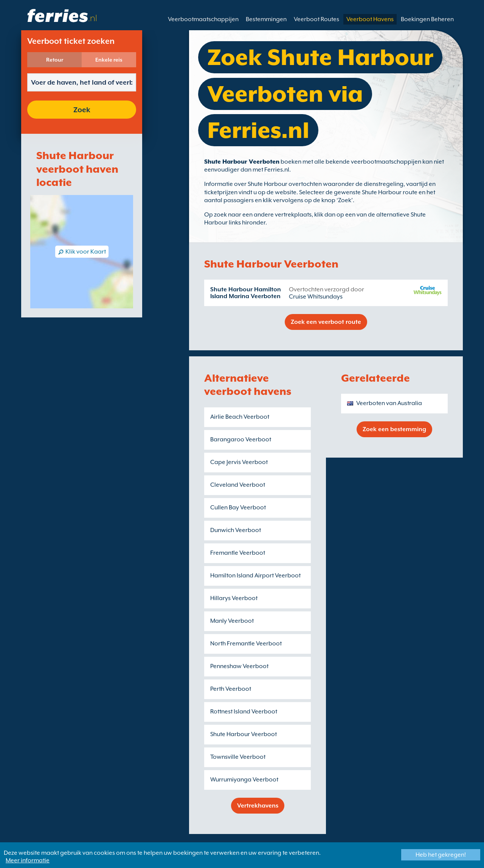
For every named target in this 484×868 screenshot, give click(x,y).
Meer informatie (28, 860)
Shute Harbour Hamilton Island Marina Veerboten (246, 293)
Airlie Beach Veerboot (240, 417)
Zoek (82, 110)
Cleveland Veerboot (238, 485)
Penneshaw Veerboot (239, 666)
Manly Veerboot (232, 621)
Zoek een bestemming (394, 429)
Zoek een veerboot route (326, 322)
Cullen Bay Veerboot (238, 507)
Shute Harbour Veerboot (244, 734)
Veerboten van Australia (389, 403)
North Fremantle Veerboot (246, 644)
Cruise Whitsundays (316, 297)
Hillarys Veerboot (234, 598)
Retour (55, 60)
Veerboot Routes (316, 19)
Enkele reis (109, 60)
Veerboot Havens (370, 19)
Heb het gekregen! (441, 855)
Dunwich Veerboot (236, 530)
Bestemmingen (266, 19)
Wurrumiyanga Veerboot (244, 780)
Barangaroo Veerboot (241, 439)
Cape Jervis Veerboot (239, 462)
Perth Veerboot (231, 689)
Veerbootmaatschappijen (203, 19)
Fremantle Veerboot (238, 553)
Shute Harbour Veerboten (242, 162)
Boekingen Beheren (427, 19)
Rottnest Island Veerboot (244, 712)
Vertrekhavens (258, 806)
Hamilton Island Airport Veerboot (255, 576)
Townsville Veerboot (238, 757)
